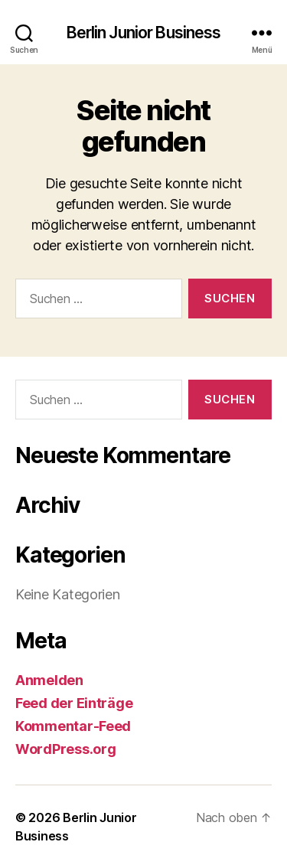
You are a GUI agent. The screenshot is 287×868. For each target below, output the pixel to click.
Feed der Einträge (74, 703)
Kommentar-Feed (73, 726)
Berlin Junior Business (144, 33)
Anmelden (49, 680)
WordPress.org (66, 749)
